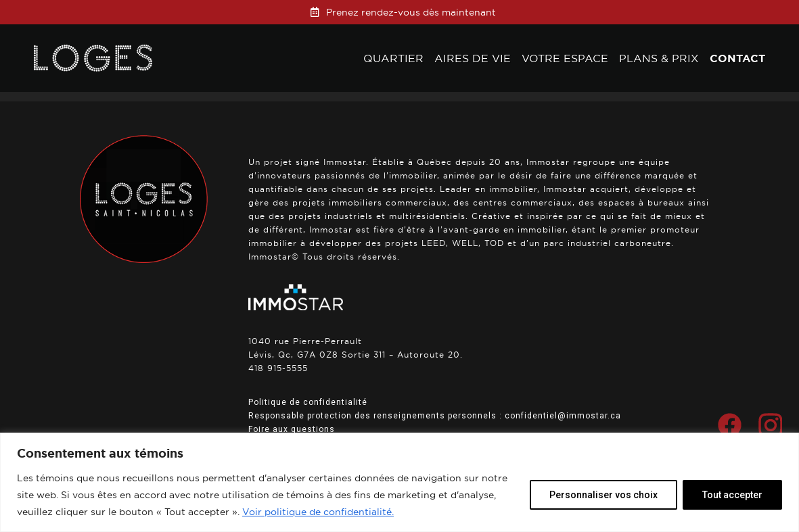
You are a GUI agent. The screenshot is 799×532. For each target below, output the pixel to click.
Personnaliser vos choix (603, 495)
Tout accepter (732, 495)
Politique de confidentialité (308, 402)
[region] (399, 482)
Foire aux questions (292, 429)
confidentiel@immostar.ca (563, 416)
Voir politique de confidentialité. (318, 512)
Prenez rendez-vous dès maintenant (411, 12)
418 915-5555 (278, 368)
